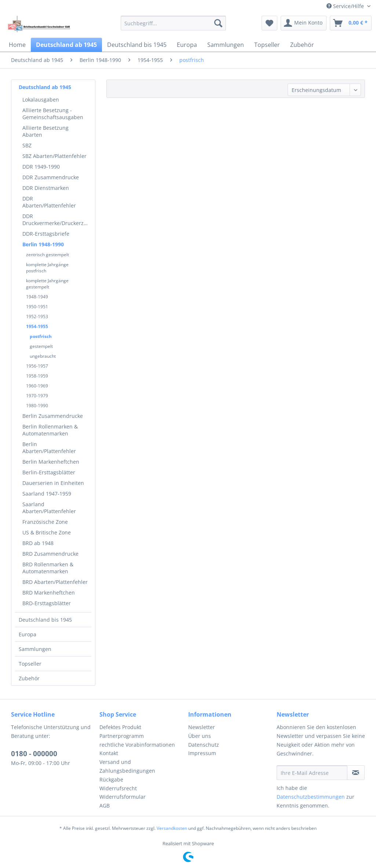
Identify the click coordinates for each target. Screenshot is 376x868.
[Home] (17, 45)
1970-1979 (37, 396)
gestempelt (41, 346)
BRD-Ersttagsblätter (47, 603)
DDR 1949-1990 (41, 167)
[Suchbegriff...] (173, 23)
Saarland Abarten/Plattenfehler (49, 508)
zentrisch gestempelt (48, 255)
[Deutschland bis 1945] (137, 45)
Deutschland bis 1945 (45, 620)
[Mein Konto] (304, 23)
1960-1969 (37, 386)
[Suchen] (218, 23)
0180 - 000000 (34, 754)
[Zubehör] (302, 45)
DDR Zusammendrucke (51, 177)
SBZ (27, 145)
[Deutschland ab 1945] (66, 45)
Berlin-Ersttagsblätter (49, 472)
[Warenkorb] (351, 23)
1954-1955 (37, 326)
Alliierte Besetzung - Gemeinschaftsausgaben (53, 114)
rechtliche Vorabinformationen (137, 745)
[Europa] (187, 45)
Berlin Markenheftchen (51, 462)
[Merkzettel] (269, 23)
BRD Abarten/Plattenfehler (55, 582)
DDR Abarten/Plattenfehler (49, 202)
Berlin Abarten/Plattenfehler (49, 448)
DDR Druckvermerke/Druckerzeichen (57, 220)
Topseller (30, 664)
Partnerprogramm (122, 736)
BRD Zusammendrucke (50, 554)
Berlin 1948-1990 (43, 244)
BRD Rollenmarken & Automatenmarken (48, 568)
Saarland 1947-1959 (47, 494)
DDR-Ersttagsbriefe (46, 234)
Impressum (202, 753)
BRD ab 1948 (38, 543)
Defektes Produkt (120, 727)
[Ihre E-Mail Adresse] (312, 773)
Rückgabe (111, 779)
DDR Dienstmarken (46, 188)
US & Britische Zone (47, 532)
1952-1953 (37, 317)
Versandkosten (172, 828)
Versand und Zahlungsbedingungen (127, 766)
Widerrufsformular (123, 797)
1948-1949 (37, 297)
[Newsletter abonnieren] (356, 773)
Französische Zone (45, 522)
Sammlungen (35, 649)
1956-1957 (37, 366)
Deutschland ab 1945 (45, 87)
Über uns (200, 736)
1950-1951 (37, 307)
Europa (28, 634)
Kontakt (109, 753)
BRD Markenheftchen (49, 593)
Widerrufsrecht (118, 788)
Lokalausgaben (41, 100)
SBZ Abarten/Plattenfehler (54, 156)
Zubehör (29, 678)
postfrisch (41, 336)
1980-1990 (37, 406)
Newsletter (202, 727)
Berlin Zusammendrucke (53, 416)
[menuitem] (173, 23)
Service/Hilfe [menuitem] (346, 6)
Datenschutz (204, 745)
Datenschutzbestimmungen (311, 797)
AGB (105, 806)
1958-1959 (37, 376)
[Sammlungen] (226, 45)
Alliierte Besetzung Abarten (45, 131)
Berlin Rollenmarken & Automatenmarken (50, 430)
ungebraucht (43, 356)
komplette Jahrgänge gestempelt (47, 284)
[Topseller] (267, 45)
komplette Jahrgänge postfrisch (47, 268)
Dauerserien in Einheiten (53, 483)
